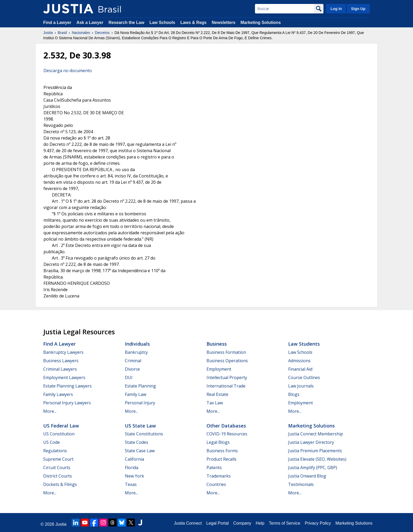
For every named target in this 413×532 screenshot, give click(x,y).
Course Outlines (304, 377)
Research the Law (126, 23)
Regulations (55, 451)
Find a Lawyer (57, 23)
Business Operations (227, 361)
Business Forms (222, 451)
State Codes (137, 442)
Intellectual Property (227, 377)
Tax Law (215, 403)
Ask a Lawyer (90, 23)
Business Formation (226, 352)
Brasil (62, 33)
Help (260, 523)
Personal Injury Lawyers (67, 403)
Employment (219, 369)
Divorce (132, 369)
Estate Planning (140, 386)
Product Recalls (222, 459)
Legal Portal (217, 523)
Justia (48, 33)
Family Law (136, 394)
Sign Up (358, 9)
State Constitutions (144, 434)
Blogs (294, 394)
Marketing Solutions (261, 23)
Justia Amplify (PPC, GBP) (313, 468)
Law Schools (162, 23)
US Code (51, 442)
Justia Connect (188, 523)
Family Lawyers (58, 394)
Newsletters (224, 23)
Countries (216, 484)
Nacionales (81, 33)
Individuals (137, 344)
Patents (214, 468)
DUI (129, 377)
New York (134, 476)
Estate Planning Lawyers (67, 386)
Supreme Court (58, 459)
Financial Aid (300, 369)
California (134, 459)
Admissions (299, 361)
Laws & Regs (194, 23)
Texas (131, 484)
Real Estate (217, 394)
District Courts (58, 476)
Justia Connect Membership (316, 434)
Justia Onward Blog (307, 476)
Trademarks (219, 476)
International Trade (226, 386)
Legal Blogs (218, 442)
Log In (336, 9)
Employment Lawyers (64, 377)
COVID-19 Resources (227, 434)
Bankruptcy (136, 352)
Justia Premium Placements (315, 451)
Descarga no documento (68, 71)
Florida (132, 468)
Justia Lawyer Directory (311, 442)
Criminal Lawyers (60, 369)
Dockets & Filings (60, 484)
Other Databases (226, 426)
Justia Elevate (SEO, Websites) (317, 459)
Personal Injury (140, 403)
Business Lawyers (61, 361)
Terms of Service (285, 523)
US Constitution (59, 434)
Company (242, 523)
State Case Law (140, 451)
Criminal (133, 361)
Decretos (102, 33)
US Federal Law (61, 426)
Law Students (304, 344)
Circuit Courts (57, 468)
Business (217, 344)
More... (50, 411)
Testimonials (301, 484)
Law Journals (301, 386)
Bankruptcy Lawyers (63, 352)
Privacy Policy (318, 523)
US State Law (140, 426)
